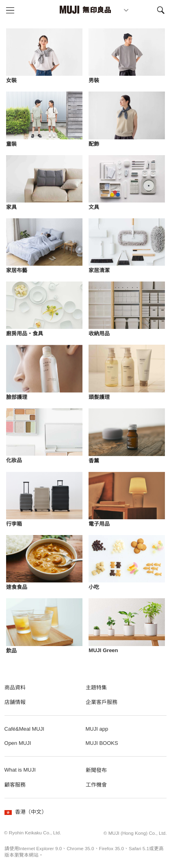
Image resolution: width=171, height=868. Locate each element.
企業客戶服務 (102, 702)
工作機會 (96, 785)
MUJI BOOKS (102, 743)
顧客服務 (15, 785)
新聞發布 (96, 770)
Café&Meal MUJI (24, 729)
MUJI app (97, 729)
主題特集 (96, 688)
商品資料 (15, 688)
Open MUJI (18, 743)
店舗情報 (15, 702)
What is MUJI (20, 770)
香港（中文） (26, 812)
